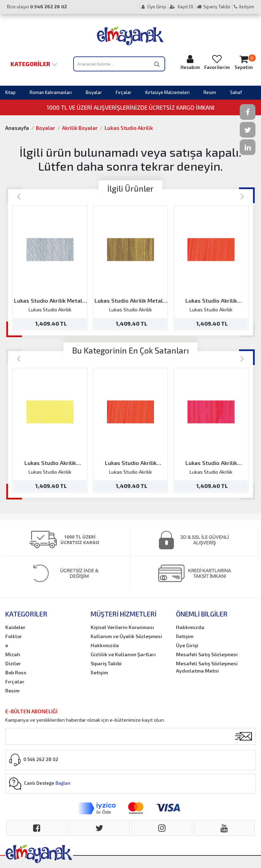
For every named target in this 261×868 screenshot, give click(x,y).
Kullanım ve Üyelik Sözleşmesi (126, 636)
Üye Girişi (154, 7)
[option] (50, 268)
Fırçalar (124, 92)
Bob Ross (16, 672)
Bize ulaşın (37, 7)
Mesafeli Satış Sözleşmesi (207, 654)
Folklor (14, 636)
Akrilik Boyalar (80, 128)
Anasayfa (17, 128)
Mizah (13, 654)
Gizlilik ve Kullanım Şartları (123, 654)
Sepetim (244, 62)
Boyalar (94, 92)
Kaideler (15, 627)
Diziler (13, 663)
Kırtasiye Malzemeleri (167, 92)
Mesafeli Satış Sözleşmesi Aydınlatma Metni (207, 667)
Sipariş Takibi (214, 7)
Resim (210, 92)
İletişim (244, 7)
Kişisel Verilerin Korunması (122, 627)
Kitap (10, 92)
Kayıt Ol (182, 7)
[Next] (242, 196)
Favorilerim (217, 62)
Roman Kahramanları (51, 92)
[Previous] (19, 196)
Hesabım (190, 62)
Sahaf (236, 92)
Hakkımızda (105, 645)
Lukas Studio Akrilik (129, 128)
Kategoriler (34, 64)
